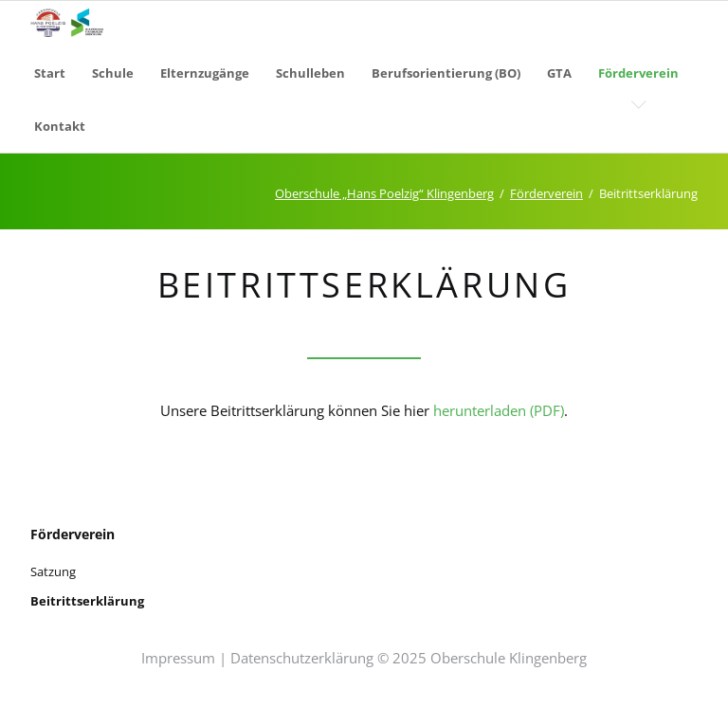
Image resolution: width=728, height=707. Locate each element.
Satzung (53, 571)
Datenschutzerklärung (302, 658)
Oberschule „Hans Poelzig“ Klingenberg (384, 193)
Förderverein (546, 193)
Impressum (178, 658)
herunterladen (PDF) (499, 410)
